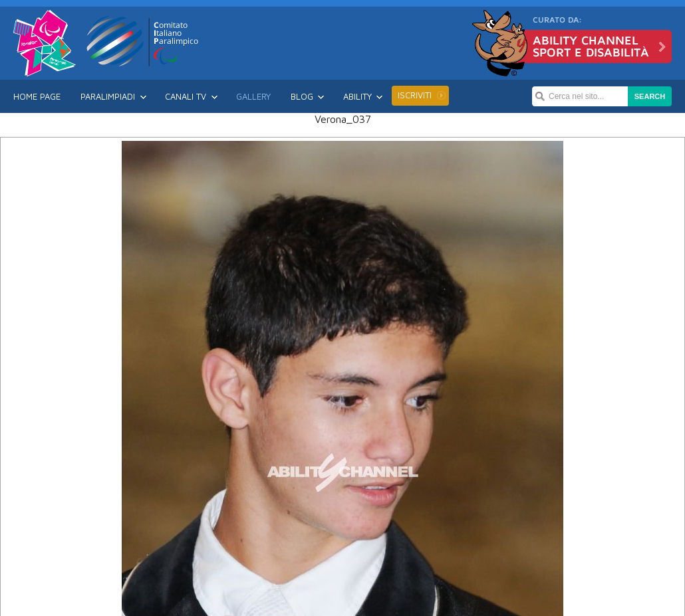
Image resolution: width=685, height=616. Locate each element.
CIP (143, 41)
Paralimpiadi (108, 96)
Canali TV (186, 96)
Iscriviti (415, 95)
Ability (357, 96)
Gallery (253, 96)
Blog (302, 96)
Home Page (37, 96)
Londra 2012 (45, 43)
